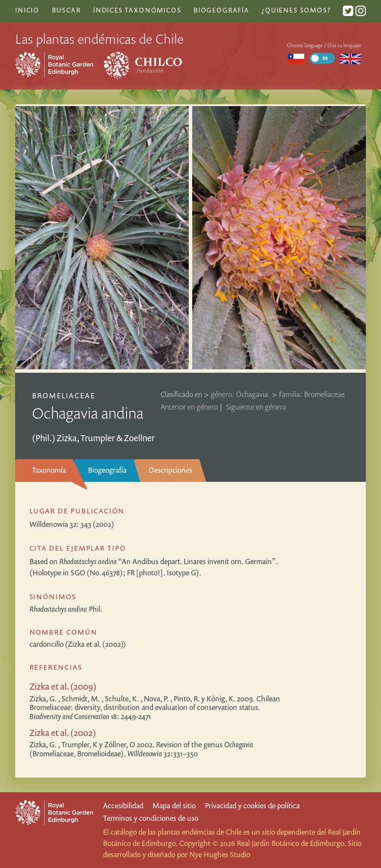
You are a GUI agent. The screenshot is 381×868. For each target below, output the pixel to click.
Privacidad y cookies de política (252, 805)
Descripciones (170, 470)
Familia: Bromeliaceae (312, 394)
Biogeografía (107, 470)
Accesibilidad (123, 805)
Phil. (66, 609)
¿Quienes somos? (296, 10)
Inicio (27, 10)
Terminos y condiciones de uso (151, 818)
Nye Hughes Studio (220, 854)
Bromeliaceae (64, 395)
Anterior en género (189, 407)
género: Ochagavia (240, 394)
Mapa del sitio (174, 805)
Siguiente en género (256, 407)
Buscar (66, 10)
